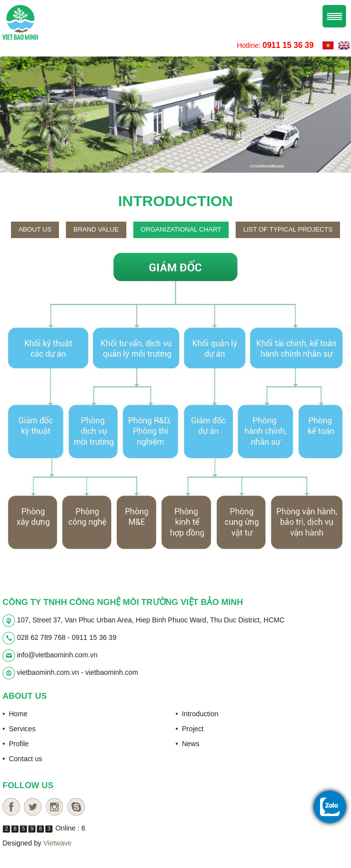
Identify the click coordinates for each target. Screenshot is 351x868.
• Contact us (22, 759)
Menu (334, 16)
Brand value (96, 229)
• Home (15, 714)
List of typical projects (288, 229)
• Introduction (197, 714)
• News (188, 744)
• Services (19, 729)
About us (35, 229)
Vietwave (58, 843)
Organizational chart (181, 229)
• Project (190, 729)
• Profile (15, 744)
